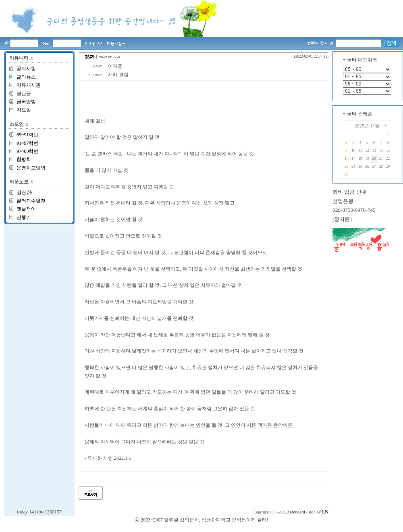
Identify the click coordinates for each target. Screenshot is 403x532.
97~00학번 (28, 151)
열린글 (24, 94)
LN (325, 512)
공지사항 (26, 69)
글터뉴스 (26, 77)
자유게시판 (29, 85)
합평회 (24, 159)
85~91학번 (28, 135)
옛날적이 (26, 209)
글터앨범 (26, 102)
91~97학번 (28, 143)
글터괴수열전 (31, 201)
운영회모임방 (31, 168)
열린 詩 (24, 192)
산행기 (24, 217)
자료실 (24, 110)
